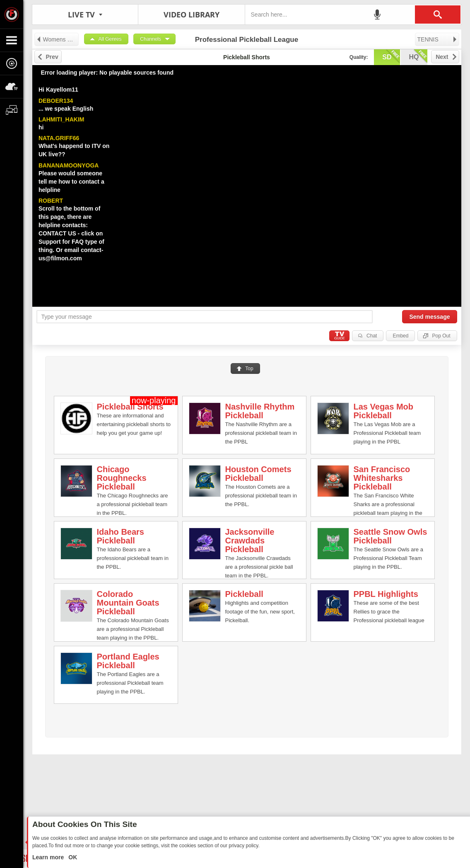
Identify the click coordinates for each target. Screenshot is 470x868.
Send (429, 317)
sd (391, 56)
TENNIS (437, 39)
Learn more (49, 857)
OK (72, 857)
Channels (151, 39)
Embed (400, 336)
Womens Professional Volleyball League (57, 39)
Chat (372, 336)
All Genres (110, 39)
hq (418, 56)
